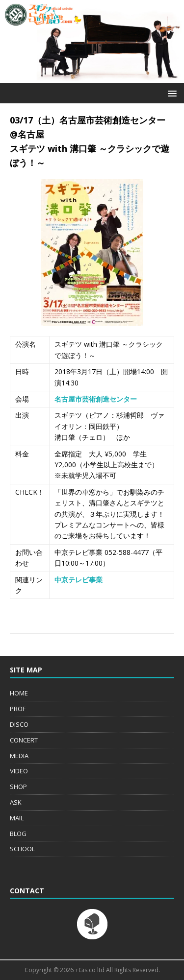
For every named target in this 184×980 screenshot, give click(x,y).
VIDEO (19, 771)
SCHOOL (22, 849)
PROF (18, 709)
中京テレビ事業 (79, 580)
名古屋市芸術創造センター (96, 399)
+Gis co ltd (90, 970)
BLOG (18, 834)
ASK (16, 802)
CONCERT (24, 740)
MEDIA (19, 756)
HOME (19, 693)
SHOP (18, 787)
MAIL (17, 818)
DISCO (19, 724)
